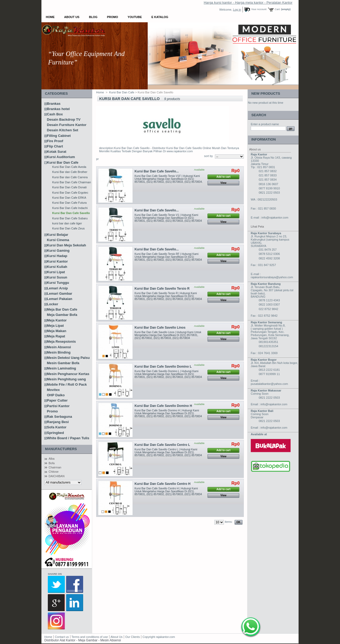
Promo (113, 17)
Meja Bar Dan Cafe (62, 309)
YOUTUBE (135, 17)
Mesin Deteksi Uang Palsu (68, 358)
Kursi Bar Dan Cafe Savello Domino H (163, 406)
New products (266, 93)
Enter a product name (265, 124)
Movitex (53, 390)
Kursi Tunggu (58, 283)
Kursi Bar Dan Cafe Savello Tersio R (162, 289)
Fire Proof (55, 141)
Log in (237, 10)
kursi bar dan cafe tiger (67, 223)
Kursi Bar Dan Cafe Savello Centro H (163, 484)
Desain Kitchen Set (63, 130)
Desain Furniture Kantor (67, 125)
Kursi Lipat (56, 272)
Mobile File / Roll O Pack (67, 384)
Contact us (62, 637)
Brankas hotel (58, 109)
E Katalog (160, 17)
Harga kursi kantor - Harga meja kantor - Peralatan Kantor (248, 3)
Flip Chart (55, 146)
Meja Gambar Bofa (62, 315)
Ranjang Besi (58, 422)
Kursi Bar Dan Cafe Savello (71, 213)
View (224, 183)
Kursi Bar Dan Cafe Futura (70, 203)
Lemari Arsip (58, 288)
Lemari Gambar (60, 293)
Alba (52, 459)
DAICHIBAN (57, 476)
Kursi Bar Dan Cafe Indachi (70, 208)
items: (229, 522)
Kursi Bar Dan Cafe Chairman (72, 182)
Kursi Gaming (58, 251)
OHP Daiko (56, 395)
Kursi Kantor (58, 261)
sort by (208, 156)
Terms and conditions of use (90, 637)
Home (50, 17)
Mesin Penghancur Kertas (68, 374)
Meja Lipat (56, 326)
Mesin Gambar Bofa (63, 363)
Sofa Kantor (57, 427)
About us (255, 149)
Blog (93, 17)
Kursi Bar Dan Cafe (63, 162)
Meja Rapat (56, 336)
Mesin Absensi (59, 347)
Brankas (54, 104)
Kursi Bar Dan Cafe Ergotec (70, 193)
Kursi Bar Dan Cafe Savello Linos (160, 328)
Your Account (259, 9)
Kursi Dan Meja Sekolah (67, 245)
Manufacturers (61, 449)
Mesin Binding (59, 352)
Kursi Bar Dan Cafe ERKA (69, 198)
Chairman (55, 467)
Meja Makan (57, 331)
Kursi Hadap (57, 256)
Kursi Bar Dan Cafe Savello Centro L (162, 445)
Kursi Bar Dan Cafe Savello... (157, 171)
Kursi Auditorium (61, 157)
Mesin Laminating (62, 368)
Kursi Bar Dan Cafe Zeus (69, 228)
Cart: (277, 9)
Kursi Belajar (58, 235)
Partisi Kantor (58, 406)
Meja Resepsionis (61, 341)
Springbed (56, 433)
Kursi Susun (57, 277)
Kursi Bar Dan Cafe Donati (70, 187)
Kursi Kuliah (57, 267)
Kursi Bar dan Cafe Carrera (70, 177)
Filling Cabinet (59, 136)
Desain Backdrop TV (64, 119)
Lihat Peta (257, 227)
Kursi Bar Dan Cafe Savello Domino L (163, 367)
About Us (72, 17)
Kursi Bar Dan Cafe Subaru (70, 218)
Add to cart (224, 177)
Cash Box (55, 114)
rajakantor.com (165, 637)
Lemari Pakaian (60, 299)
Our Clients (133, 637)
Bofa (52, 463)
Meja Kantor (57, 320)
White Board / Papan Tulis (68, 438)
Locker (53, 304)
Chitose (54, 472)
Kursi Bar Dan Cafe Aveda (69, 167)
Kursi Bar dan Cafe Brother (70, 172)
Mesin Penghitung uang (67, 379)
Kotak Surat (57, 152)
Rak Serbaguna (60, 417)
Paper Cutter (57, 400)
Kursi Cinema (58, 240)
